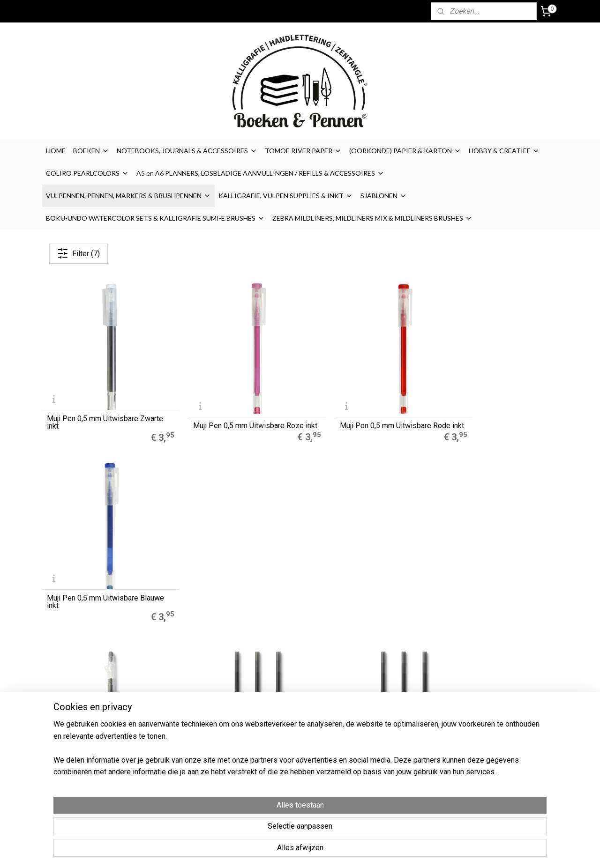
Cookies (369, 707)
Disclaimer (372, 718)
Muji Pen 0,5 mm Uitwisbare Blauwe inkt (486, 408)
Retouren (371, 739)
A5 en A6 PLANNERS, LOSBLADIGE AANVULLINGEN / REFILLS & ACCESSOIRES (260, 173)
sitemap (336, 851)
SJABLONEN (384, 196)
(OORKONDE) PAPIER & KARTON (405, 151)
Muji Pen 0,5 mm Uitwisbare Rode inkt (365, 408)
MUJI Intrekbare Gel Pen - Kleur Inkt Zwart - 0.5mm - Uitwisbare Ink (99, 568)
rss (354, 851)
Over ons (369, 687)
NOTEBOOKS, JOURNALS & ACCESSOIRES (187, 151)
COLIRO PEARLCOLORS (87, 173)
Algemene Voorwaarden (393, 697)
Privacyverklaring (382, 728)
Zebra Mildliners (174, 707)
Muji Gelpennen (173, 697)
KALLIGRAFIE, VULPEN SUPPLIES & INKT (286, 196)
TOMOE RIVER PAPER (303, 151)
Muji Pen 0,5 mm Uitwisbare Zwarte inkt (93, 408)
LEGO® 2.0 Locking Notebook (193, 728)
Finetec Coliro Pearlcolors (187, 718)
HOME (56, 151)
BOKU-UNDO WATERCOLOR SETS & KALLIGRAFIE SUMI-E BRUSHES (155, 218)
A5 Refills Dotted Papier (185, 687)
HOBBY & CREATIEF (504, 151)
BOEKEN (91, 151)
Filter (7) (79, 253)
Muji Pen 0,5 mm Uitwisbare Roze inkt (233, 408)
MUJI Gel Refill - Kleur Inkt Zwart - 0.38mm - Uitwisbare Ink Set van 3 (234, 571)
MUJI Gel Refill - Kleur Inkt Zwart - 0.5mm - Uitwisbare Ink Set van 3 (365, 571)
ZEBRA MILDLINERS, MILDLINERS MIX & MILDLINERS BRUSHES (372, 218)
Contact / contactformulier (396, 749)
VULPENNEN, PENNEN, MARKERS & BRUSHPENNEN (128, 196)
